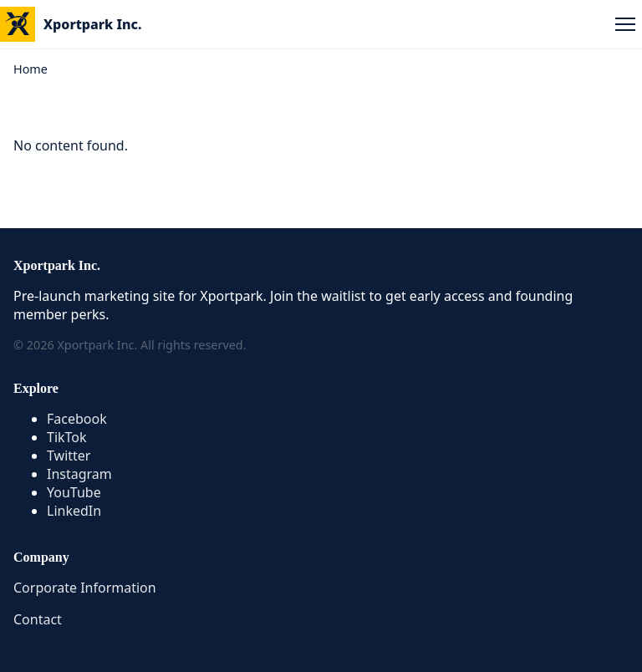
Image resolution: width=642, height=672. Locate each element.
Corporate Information (85, 588)
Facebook (77, 419)
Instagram (79, 474)
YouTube (74, 492)
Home (31, 69)
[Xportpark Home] (71, 24)
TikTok (67, 437)
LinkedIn (74, 511)
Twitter (69, 456)
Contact (38, 619)
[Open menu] (625, 24)
